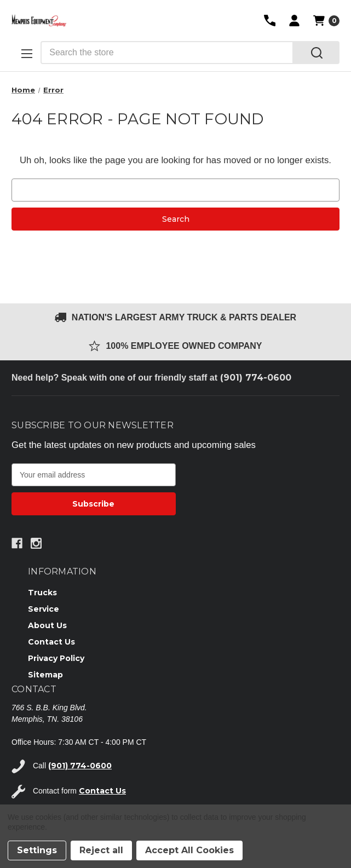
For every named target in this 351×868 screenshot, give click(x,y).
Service (44, 609)
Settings (37, 850)
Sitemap (45, 675)
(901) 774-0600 (256, 378)
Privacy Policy (56, 658)
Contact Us (51, 642)
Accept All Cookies (189, 850)
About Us (47, 625)
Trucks (42, 593)
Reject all (101, 850)
